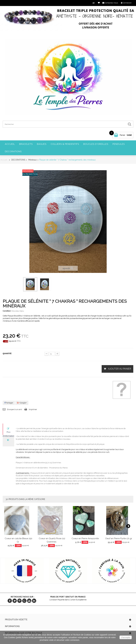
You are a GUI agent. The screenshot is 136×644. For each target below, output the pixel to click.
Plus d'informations (8, 433)
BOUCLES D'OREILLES (96, 144)
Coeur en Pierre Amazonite (85, 538)
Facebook (10, 601)
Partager (9, 403)
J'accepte (126, 637)
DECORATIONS (13, 152)
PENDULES (119, 144)
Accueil (10, 144)
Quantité (7, 354)
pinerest (19, 601)
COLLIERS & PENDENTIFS (65, 144)
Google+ (22, 403)
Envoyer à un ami (14, 409)
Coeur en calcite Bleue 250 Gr (18, 540)
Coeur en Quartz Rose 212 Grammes (52, 540)
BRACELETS (26, 144)
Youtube (29, 601)
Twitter (15, 601)
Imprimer (33, 409)
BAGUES (42, 144)
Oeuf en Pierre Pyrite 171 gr (119, 538)
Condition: (7, 311)
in (34, 601)
